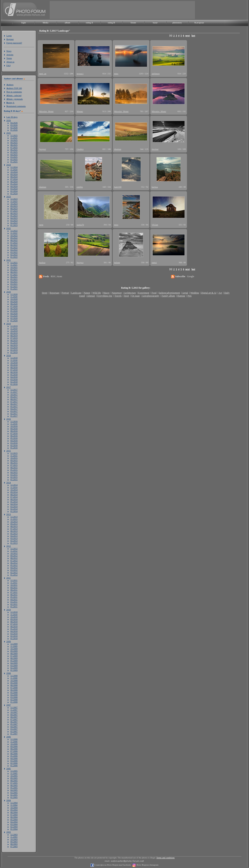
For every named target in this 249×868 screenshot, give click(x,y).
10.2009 (14, 649)
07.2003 (14, 846)
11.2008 (14, 678)
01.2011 (14, 607)
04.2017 (14, 409)
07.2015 (14, 465)
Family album (168, 296)
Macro (106, 293)
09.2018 (14, 365)
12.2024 (14, 167)
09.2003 (14, 842)
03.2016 (14, 443)
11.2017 (14, 392)
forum (133, 23)
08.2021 (14, 272)
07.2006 (14, 751)
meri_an (43, 74)
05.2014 (14, 502)
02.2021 (14, 286)
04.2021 (14, 282)
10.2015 (14, 458)
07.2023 (14, 211)
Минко (80, 111)
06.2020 (14, 309)
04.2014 (14, 504)
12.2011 (14, 580)
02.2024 (14, 191)
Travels (118, 296)
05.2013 (14, 533)
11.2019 (14, 328)
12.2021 (14, 262)
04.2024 (14, 186)
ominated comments (16, 106)
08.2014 (14, 494)
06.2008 (14, 690)
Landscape (76, 293)
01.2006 (14, 765)
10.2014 (14, 490)
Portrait (65, 293)
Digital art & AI (209, 293)
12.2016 (14, 421)
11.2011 (14, 583)
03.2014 (14, 506)
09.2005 (14, 778)
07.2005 (14, 783)
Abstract (91, 296)
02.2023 (14, 223)
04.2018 (14, 377)
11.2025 (14, 138)
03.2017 (14, 411)
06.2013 (14, 531)
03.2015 (14, 475)
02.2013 (14, 541)
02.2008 (14, 700)
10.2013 (14, 521)
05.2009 (14, 661)
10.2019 (14, 331)
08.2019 (14, 336)
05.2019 (14, 343)
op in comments (14, 92)
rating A (89, 23)
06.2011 (14, 595)
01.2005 (14, 797)
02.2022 (14, 255)
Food (154, 293)
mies (116, 74)
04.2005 (14, 790)
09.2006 (14, 746)
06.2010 (14, 626)
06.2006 (14, 753)
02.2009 (14, 668)
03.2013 (14, 538)
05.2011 (14, 597)
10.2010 (14, 617)
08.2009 (14, 653)
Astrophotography (151, 296)
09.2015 (14, 460)
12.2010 (14, 612)
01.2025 (14, 162)
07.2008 (14, 688)
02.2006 (14, 763)
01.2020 (14, 321)
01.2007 (14, 734)
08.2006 (14, 749)
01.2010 (14, 638)
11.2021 (14, 265)
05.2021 (14, 279)
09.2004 (14, 810)
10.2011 (14, 585)
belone (117, 262)
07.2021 (14, 274)
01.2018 (14, 384)
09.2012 (14, 556)
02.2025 (14, 159)
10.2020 (14, 299)
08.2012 (14, 558)
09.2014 (14, 492)
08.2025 (14, 145)
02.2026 (14, 128)
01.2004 (14, 829)
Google (191, 276)
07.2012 (14, 560)
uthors (10, 85)
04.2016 (14, 440)
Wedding (195, 293)
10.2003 (14, 839)
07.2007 (14, 719)
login (24, 23)
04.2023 (14, 218)
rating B (111, 23)
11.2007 (14, 710)
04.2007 (14, 726)
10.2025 (14, 140)
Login (9, 36)
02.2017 (14, 414)
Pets (190, 296)
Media (45, 23)
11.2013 (14, 519)
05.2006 (14, 756)
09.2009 (14, 651)
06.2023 (14, 213)
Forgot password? (14, 43)
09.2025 (14, 143)
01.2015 (14, 479)
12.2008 (14, 676)
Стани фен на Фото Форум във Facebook (112, 865)
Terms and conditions (166, 858)
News (9, 51)
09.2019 (14, 333)
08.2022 (14, 240)
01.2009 (14, 670)
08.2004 (14, 812)
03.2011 (14, 602)
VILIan (155, 225)
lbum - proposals (15, 99)
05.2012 (14, 565)
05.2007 (14, 724)
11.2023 (14, 201)
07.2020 (14, 306)
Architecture (130, 293)
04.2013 (14, 536)
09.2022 (14, 238)
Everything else (105, 296)
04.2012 (14, 568)
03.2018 (14, 379)
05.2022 (14, 247)
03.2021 (14, 284)
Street (44, 293)
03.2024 (14, 189)
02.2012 (14, 572)
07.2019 (14, 338)
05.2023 (14, 216)
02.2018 (14, 382)
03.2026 (14, 125)
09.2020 (14, 301)
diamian (118, 149)
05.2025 (14, 152)
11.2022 (14, 233)
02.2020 (14, 318)
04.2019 (14, 345)
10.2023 (14, 204)
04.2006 (14, 758)
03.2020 (14, 316)
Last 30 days (12, 117)
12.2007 (14, 707)
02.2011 (14, 604)
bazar (155, 23)
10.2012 (14, 553)
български (199, 23)
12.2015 (14, 453)
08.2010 (14, 622)
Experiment (144, 293)
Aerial (185, 293)
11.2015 (14, 455)
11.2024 (14, 169)
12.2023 (14, 199)
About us (10, 62)
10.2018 (14, 363)
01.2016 (14, 448)
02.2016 (14, 445)
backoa (155, 187)
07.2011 (14, 592)
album (67, 23)
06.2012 (14, 563)
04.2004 (14, 822)
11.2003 (14, 837)
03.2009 (14, 665)
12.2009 (14, 644)
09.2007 (14, 715)
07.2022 (14, 243)
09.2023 (14, 206)
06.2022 (14, 245)
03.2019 (14, 348)
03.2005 (14, 792)
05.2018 (14, 375)
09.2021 (14, 270)
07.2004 (14, 815)
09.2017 (14, 397)
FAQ (8, 65)
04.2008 (14, 695)
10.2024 (14, 172)
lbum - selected (14, 95)
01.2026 (14, 130)
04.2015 (14, 472)
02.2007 (14, 731)
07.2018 (14, 370)
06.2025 (14, 150)
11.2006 (14, 741)
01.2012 (14, 575)
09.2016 (14, 429)
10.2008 (14, 680)
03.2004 (14, 824)
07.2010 (14, 624)
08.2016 (14, 431)
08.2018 (14, 367)
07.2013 (14, 529)
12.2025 (14, 135)
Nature (87, 293)
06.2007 (14, 722)
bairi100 (118, 187)
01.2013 (14, 543)
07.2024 (14, 179)
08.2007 (14, 717)
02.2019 (14, 350)
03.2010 (14, 634)
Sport (126, 296)
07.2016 (14, 433)
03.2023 (14, 220)
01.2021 (14, 289)
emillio (80, 187)
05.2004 (14, 819)
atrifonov (156, 74)
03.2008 (14, 697)
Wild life (97, 293)
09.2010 (14, 619)
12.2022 (14, 231)
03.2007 (14, 729)
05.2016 (14, 438)
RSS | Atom (56, 276)
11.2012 (14, 551)
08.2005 (14, 780)
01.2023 (14, 225)
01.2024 (14, 193)
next (188, 36)
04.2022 (14, 250)
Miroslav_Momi (46, 111)
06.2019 (14, 340)
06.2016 (14, 436)
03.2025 (14, 157)
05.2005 (14, 788)
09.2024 (14, 174)
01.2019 (14, 352)
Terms (9, 58)
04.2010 (14, 631)
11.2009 (14, 646)
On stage (135, 296)
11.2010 (14, 614)
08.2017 (14, 399)
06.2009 (14, 658)
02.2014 (14, 509)
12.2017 (14, 390)
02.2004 (14, 827)
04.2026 (14, 123)
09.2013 (14, 524)
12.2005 (14, 771)
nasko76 (80, 225)
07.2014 (14, 497)
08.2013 (14, 526)
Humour (181, 296)
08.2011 (14, 590)
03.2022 (14, 252)
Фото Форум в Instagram (147, 865)
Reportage (55, 293)
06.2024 (14, 181)
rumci (154, 262)
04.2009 (14, 663)
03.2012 (14, 570)
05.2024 (14, 184)
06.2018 (14, 372)
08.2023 (14, 208)
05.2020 (14, 311)
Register (10, 39)
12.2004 (14, 803)
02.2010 (14, 636)
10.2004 (14, 807)
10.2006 (14, 744)
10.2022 (14, 235)
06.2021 (14, 277)
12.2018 (14, 358)
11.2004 (14, 805)
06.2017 (14, 404)
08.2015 (14, 463)
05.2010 (14, 629)
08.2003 (14, 844)
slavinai (155, 149)
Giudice (80, 149)
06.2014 (14, 499)
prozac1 (80, 74)
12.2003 (14, 834)
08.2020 (14, 304)
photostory (177, 23)
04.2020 (14, 313)
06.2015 (14, 467)
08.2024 (14, 177)
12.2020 (14, 294)
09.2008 (14, 683)
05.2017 (14, 406)
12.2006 (14, 739)
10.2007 (14, 712)
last (193, 36)
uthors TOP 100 (14, 88)
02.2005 (14, 795)
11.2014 (14, 487)
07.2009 (14, 656)
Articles (10, 55)
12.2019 (14, 326)
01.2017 (14, 416)
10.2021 (14, 267)
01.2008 (14, 702)
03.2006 (14, 761)
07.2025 (14, 147)
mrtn (41, 225)
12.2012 (14, 548)
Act (220, 293)
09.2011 (14, 587)
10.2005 (14, 776)
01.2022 (14, 257)
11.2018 (14, 360)
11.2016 (14, 424)
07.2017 (14, 402)
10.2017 (14, 394)
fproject (42, 149)
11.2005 (14, 773)
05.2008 (14, 692)
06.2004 (14, 817)
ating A (10, 103)
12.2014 (14, 485)
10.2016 (14, 426)
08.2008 (14, 685)
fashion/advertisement (169, 293)
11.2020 (14, 297)
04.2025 (14, 154)
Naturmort (117, 293)
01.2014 (14, 511)
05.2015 (14, 470)
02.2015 (14, 477)
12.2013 (14, 517)
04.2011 (14, 599)
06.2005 (14, 785)
